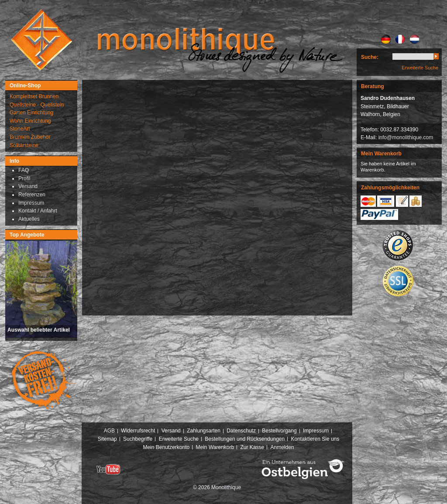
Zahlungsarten (204, 431)
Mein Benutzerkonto (166, 447)
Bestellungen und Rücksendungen (245, 439)
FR (400, 39)
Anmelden (282, 447)
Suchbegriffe (138, 439)
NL (414, 39)
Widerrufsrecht (138, 431)
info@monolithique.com (406, 137)
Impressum (316, 431)
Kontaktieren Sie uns (315, 439)
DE (386, 39)
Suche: (370, 57)
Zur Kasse (252, 447)
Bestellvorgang (279, 431)
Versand (171, 431)
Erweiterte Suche (420, 68)
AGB (109, 431)
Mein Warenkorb (215, 447)
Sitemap (107, 439)
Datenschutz (241, 431)
